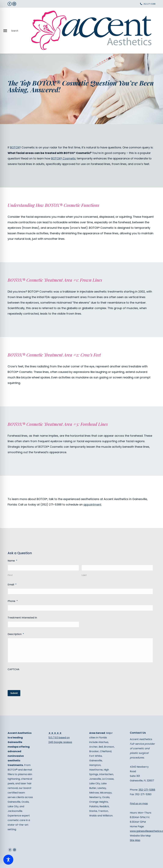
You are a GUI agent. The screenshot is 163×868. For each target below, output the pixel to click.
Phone (13, 601)
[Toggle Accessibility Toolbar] (8, 860)
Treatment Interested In (22, 618)
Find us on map (139, 804)
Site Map (135, 840)
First (10, 575)
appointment (92, 505)
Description (16, 634)
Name (12, 561)
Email (12, 585)
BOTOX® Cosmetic (64, 158)
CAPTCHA (14, 669)
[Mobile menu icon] (5, 31)
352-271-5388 (149, 4)
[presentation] (31, 679)
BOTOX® (15, 147)
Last (84, 575)
